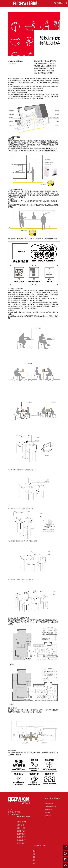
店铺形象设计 (48, 810)
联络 (34, 863)
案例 (59, 10)
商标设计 (47, 813)
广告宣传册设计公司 (50, 807)
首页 (50, 10)
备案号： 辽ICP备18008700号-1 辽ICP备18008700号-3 (15, 812)
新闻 (34, 860)
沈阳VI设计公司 (49, 804)
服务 (34, 857)
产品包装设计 (48, 816)
